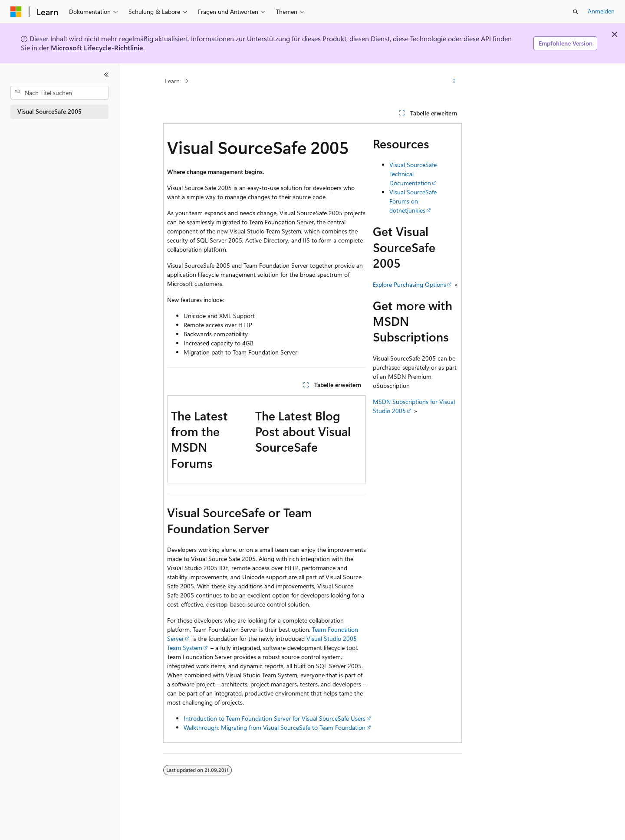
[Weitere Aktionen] (454, 81)
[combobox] (59, 93)
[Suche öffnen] (576, 12)
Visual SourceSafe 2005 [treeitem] (49, 111)
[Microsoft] (16, 12)
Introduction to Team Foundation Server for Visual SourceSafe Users (275, 718)
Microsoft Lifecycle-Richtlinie (97, 48)
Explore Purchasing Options (410, 284)
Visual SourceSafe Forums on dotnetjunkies (413, 201)
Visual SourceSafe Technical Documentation (413, 174)
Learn (172, 81)
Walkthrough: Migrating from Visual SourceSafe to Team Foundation (275, 727)
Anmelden (601, 11)
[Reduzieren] (106, 75)
